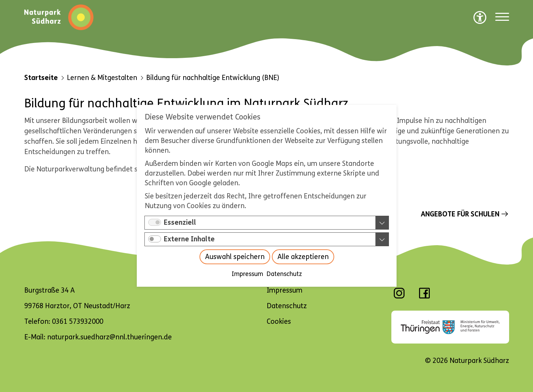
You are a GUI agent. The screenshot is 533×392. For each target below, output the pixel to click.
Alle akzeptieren (303, 257)
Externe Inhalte (189, 239)
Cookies (279, 322)
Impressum (247, 274)
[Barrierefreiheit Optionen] (480, 17)
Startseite (41, 78)
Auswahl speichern (234, 257)
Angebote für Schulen (460, 214)
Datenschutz (284, 274)
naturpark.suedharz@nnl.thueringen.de (109, 337)
